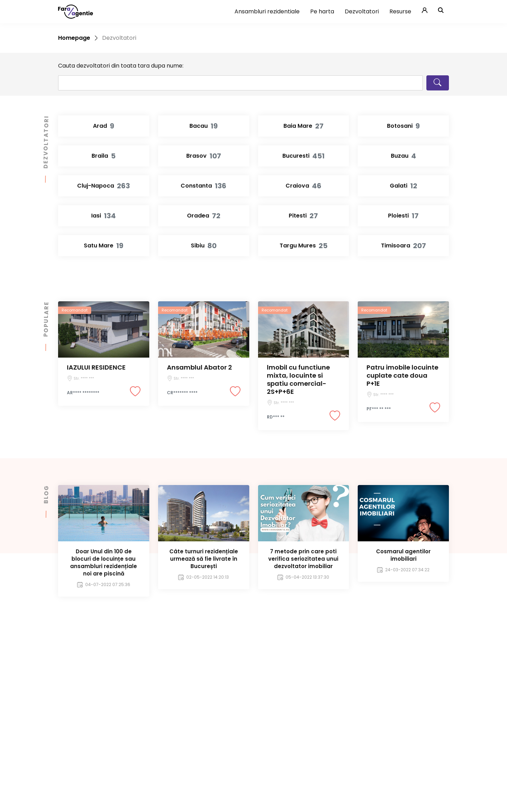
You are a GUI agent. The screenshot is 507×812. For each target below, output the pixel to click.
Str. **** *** (84, 378)
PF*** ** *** (379, 409)
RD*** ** (276, 417)
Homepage (74, 38)
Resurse (400, 11)
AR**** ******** (83, 393)
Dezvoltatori (362, 11)
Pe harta (322, 11)
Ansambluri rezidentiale (267, 11)
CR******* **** (182, 393)
